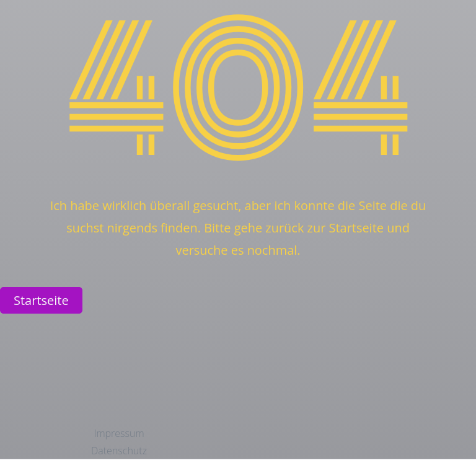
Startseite (41, 300)
